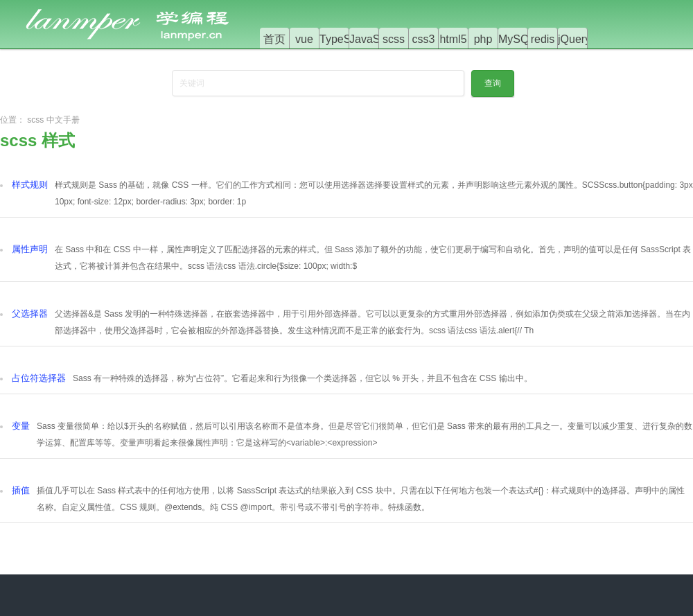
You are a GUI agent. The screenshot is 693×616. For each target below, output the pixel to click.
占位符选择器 (39, 378)
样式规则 (30, 185)
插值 (21, 490)
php (483, 39)
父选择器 (30, 314)
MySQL (517, 39)
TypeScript (346, 39)
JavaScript (375, 39)
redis (543, 39)
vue (304, 39)
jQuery (574, 39)
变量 (21, 426)
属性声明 (30, 249)
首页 (274, 39)
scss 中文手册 (53, 120)
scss (394, 39)
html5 (453, 39)
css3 (424, 39)
